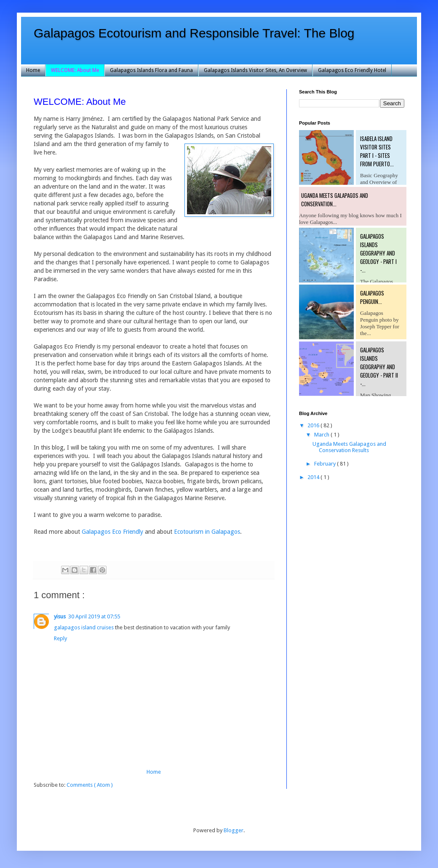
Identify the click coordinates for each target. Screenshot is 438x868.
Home (33, 70)
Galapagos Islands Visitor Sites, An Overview (255, 70)
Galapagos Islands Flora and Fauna (151, 70)
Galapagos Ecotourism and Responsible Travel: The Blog (194, 33)
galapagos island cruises (84, 627)
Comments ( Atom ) (90, 785)
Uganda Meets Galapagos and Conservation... (335, 200)
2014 (314, 477)
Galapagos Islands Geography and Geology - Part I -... (378, 253)
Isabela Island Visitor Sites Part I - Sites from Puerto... (377, 151)
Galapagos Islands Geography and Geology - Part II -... (379, 367)
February (326, 464)
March (322, 435)
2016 (314, 425)
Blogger (234, 830)
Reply (60, 638)
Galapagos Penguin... (372, 297)
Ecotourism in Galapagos (207, 532)
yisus (60, 616)
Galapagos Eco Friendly (112, 532)
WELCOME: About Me (75, 70)
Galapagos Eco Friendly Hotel (352, 70)
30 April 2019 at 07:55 (94, 616)
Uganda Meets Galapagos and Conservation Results (349, 447)
